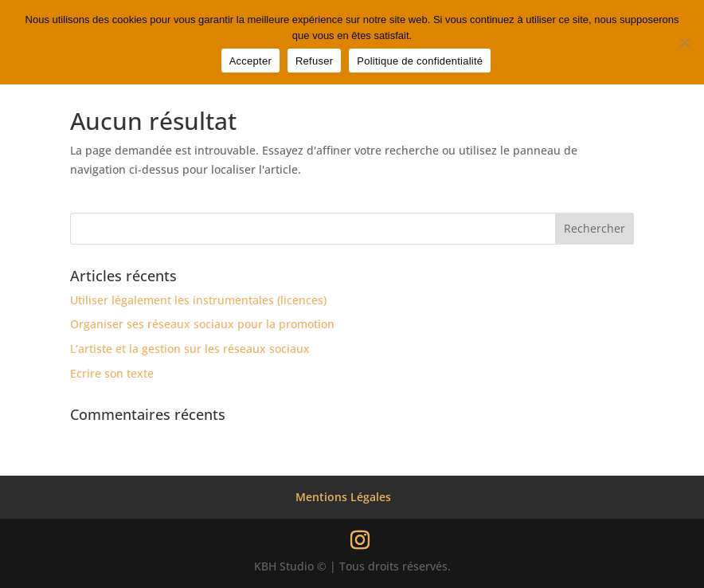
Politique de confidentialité (420, 61)
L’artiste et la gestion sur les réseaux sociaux (190, 349)
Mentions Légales (343, 497)
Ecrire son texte (112, 373)
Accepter (250, 61)
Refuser (314, 61)
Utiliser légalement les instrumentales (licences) (198, 300)
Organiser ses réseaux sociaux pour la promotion (202, 324)
